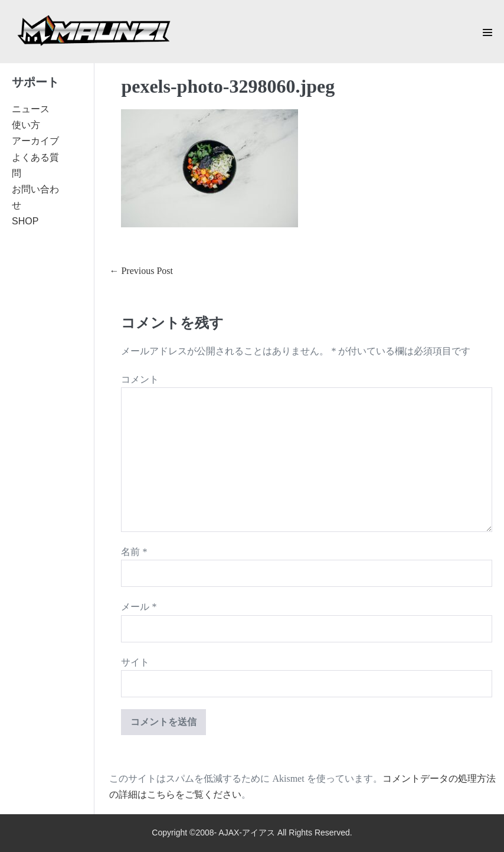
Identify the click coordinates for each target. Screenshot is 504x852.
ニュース (31, 109)
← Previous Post (141, 271)
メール (139, 607)
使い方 (26, 125)
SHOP (25, 221)
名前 (134, 552)
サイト (135, 662)
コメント (140, 379)
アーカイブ (35, 141)
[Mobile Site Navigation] (487, 32)
